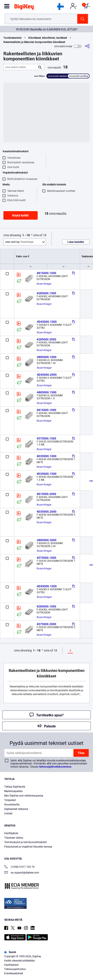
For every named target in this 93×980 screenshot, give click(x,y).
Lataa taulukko (76, 242)
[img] (24, 8)
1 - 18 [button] (26, 235)
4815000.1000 (46, 410)
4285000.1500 (46, 293)
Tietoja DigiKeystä (15, 787)
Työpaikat (10, 800)
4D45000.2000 (47, 375)
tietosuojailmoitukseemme (55, 767)
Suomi (10, 952)
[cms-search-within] (20, 67)
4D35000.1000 (46, 456)
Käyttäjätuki (11, 833)
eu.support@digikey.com (22, 873)
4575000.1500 (46, 438)
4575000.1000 (46, 558)
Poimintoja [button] (19, 242)
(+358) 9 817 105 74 (19, 867)
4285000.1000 (46, 606)
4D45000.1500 (47, 322)
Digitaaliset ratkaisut (16, 809)
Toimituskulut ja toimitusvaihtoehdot (26, 842)
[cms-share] (87, 46)
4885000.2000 (47, 540)
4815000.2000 (46, 494)
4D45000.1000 (47, 586)
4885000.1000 (47, 357)
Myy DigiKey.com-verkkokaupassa (24, 796)
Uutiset (8, 814)
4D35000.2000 (46, 512)
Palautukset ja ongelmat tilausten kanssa (28, 847)
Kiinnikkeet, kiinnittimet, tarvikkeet (48, 38)
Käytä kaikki (21, 215)
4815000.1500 (46, 273)
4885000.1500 (47, 392)
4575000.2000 (46, 624)
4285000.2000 (46, 339)
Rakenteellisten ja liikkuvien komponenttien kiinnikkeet (34, 42)
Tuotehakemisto (13, 38)
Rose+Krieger (44, 284)
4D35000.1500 (46, 474)
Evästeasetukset (14, 973)
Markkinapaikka (13, 791)
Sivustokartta (12, 805)
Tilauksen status (14, 838)
